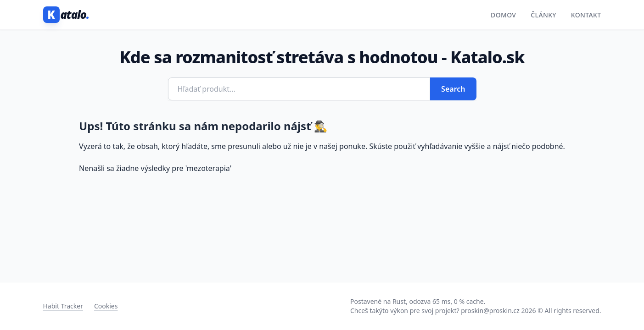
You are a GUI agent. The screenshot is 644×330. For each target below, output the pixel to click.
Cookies (106, 306)
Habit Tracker (63, 306)
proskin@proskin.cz (490, 311)
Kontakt (586, 15)
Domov (503, 15)
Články (543, 15)
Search (453, 89)
